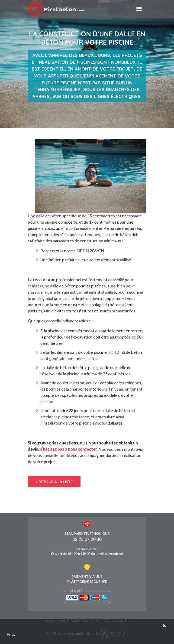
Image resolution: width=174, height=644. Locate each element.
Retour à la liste (54, 482)
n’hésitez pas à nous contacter (68, 449)
